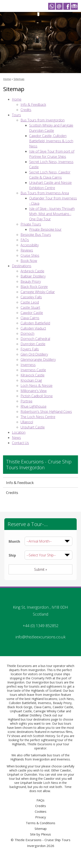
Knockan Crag (31, 380)
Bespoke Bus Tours (36, 235)
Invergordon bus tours (48, 682)
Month (14, 541)
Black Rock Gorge (34, 287)
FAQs (25, 240)
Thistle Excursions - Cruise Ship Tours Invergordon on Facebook (67, 6)
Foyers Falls (30, 349)
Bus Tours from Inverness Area (45, 193)
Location (19, 432)
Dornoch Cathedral (35, 339)
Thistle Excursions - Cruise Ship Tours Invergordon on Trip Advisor (74, 6)
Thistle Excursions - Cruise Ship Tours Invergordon (39, 465)
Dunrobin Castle (33, 344)
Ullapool (27, 422)
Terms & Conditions (40, 823)
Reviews (27, 250)
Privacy (41, 817)
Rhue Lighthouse (33, 406)
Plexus (46, 834)
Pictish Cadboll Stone (37, 396)
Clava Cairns (30, 318)
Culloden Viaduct (33, 328)
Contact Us (20, 443)
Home (7, 79)
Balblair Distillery (33, 276)
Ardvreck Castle (32, 271)
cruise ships (62, 674)
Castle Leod (30, 302)
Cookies (41, 811)
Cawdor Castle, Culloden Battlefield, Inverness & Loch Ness (51, 141)
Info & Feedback (33, 105)
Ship (12, 555)
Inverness (28, 365)
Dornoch (27, 333)
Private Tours (31, 224)
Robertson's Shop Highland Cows (46, 412)
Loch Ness (66, 699)
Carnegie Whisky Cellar (38, 292)
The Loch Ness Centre (38, 417)
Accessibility (30, 245)
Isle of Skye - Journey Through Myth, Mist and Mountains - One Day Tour (52, 214)
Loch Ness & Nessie (37, 386)
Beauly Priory (31, 281)
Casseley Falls (31, 297)
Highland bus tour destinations (29, 719)
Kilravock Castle (33, 375)
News (16, 438)
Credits (26, 110)
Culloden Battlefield (35, 323)
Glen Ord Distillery (34, 354)
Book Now (29, 261)
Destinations (22, 266)
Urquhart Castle (33, 427)
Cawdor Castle (32, 313)
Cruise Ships (30, 255)
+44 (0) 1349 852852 (41, 626)
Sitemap (19, 79)
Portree (26, 401)
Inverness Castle (33, 370)
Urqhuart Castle (21, 711)
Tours (16, 115)
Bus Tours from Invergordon (43, 120)
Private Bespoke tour (45, 229)
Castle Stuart (30, 307)
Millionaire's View (34, 391)
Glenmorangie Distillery (38, 360)
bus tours (54, 755)
